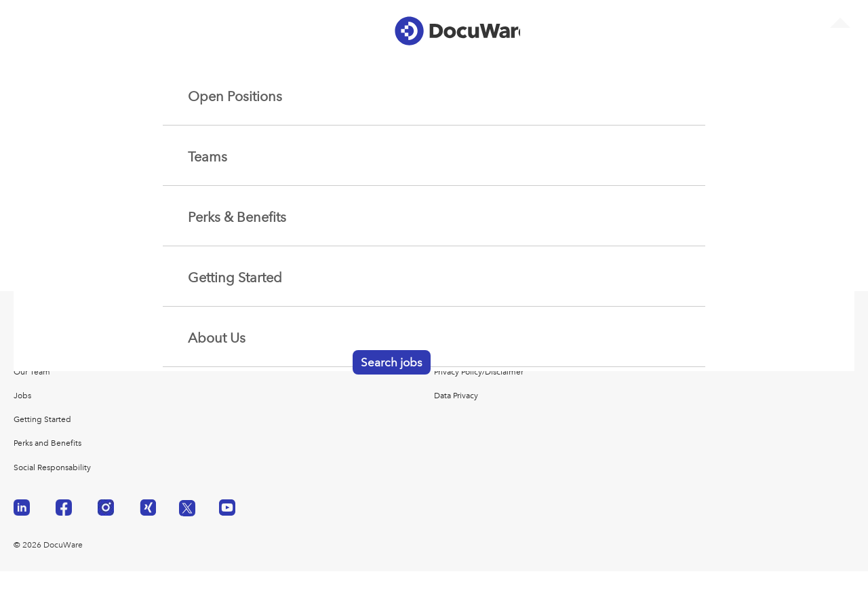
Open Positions (235, 97)
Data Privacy (456, 396)
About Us (217, 339)
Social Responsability (52, 467)
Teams (208, 157)
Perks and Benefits (47, 443)
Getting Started (235, 278)
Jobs (22, 396)
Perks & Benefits (237, 218)
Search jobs (392, 363)
